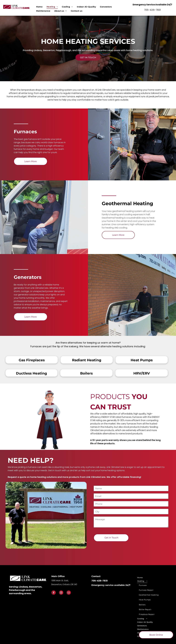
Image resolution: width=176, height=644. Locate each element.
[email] (69, 593)
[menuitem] (39, 7)
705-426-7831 (152, 10)
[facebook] (54, 593)
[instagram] (61, 593)
